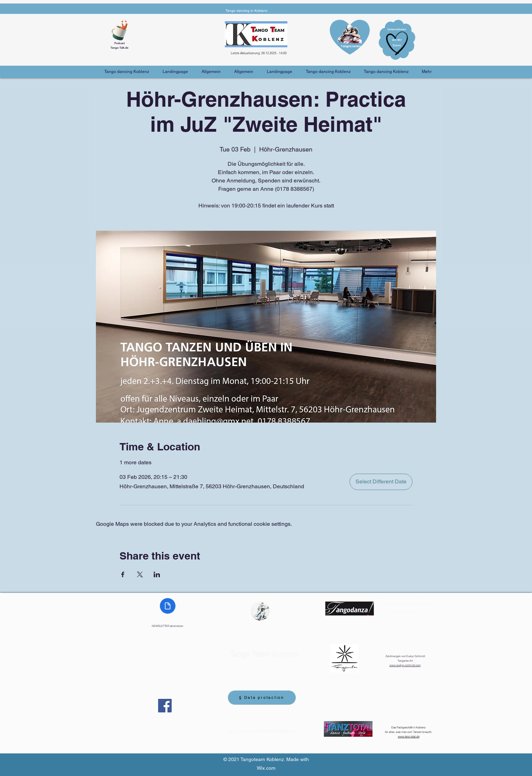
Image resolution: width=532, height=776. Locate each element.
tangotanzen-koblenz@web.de (261, 731)
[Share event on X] (140, 574)
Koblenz (264, 654)
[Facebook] (165, 706)
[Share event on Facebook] (123, 574)
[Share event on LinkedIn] (157, 574)
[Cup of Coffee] (122, 30)
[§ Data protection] (262, 697)
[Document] (168, 606)
